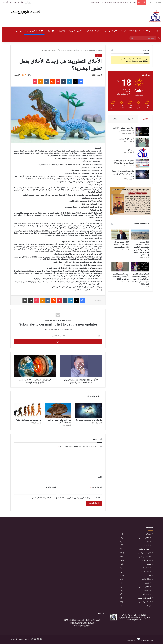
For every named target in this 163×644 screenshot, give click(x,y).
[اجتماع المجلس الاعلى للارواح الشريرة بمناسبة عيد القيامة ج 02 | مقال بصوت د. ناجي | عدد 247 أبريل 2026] (140, 267)
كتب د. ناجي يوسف (35, 31)
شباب (124, 31)
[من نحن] (142, 153)
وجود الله (146, 594)
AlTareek (14, 639)
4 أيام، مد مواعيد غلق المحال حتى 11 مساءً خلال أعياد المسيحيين (121, 244)
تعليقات (115, 119)
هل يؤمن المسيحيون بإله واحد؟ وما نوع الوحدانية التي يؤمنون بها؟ (123, 174)
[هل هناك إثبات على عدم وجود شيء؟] (88, 410)
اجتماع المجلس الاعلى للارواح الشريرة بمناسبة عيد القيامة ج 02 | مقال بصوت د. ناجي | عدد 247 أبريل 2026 (140, 279)
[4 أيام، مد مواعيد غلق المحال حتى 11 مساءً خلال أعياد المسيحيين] (120, 235)
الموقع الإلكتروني (51, 487)
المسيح (147, 545)
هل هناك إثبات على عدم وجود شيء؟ (89, 420)
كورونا (62, 31)
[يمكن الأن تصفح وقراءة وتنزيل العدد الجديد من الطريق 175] (142, 164)
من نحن (19, 31)
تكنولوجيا (146, 568)
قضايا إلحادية (135, 31)
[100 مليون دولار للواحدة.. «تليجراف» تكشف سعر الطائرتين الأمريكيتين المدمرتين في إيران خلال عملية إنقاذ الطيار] (140, 235)
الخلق (81, 50)
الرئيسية (157, 31)
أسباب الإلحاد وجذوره (126, 139)
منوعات (147, 590)
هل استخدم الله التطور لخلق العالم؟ (28, 420)
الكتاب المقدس (144, 538)
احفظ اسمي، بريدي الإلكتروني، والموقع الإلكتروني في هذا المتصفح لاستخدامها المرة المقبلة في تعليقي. (66, 498)
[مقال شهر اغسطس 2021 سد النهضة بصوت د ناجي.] (142, 131)
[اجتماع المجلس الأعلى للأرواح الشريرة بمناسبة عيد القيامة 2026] (120, 267)
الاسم (99, 477)
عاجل (51, 31)
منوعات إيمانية (144, 549)
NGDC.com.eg (148, 640)
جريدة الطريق (76, 31)
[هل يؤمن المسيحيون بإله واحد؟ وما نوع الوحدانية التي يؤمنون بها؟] (142, 175)
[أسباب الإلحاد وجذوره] (142, 142)
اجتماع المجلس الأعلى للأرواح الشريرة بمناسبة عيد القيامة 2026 (121, 276)
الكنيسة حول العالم (94, 31)
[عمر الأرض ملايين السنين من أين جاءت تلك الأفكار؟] (58, 410)
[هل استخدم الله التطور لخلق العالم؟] (28, 410)
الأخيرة (131, 119)
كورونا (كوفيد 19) (145, 602)
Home (27, 639)
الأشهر (145, 119)
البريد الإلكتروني (96, 487)
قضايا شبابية (145, 572)
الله (148, 541)
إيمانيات (147, 31)
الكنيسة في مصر (111, 31)
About (21, 639)
